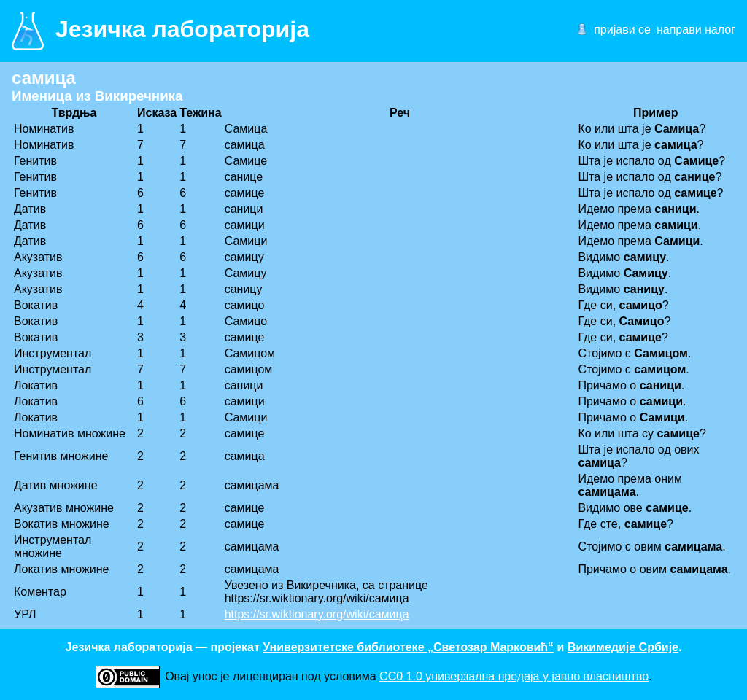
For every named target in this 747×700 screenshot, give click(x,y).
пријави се (622, 30)
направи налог (696, 30)
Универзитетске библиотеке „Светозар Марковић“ (408, 647)
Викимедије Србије (623, 647)
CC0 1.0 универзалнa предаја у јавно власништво (514, 676)
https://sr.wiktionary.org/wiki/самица (317, 614)
